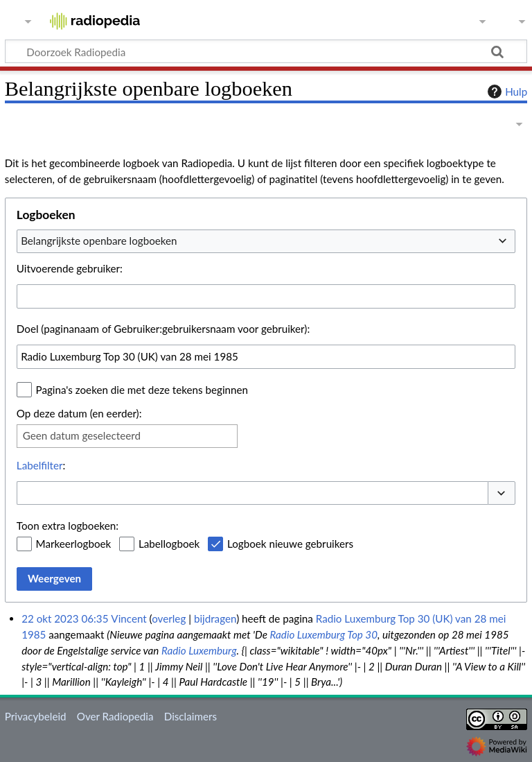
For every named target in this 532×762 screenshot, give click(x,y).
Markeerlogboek (74, 544)
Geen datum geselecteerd (82, 435)
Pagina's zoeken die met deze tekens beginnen (142, 390)
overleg (169, 618)
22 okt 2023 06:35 (65, 618)
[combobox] (266, 241)
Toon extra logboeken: (68, 526)
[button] (502, 493)
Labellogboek (169, 544)
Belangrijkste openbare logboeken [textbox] (99, 241)
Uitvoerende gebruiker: (70, 268)
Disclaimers (190, 716)
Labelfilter (40, 465)
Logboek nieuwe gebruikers (290, 544)
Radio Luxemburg (199, 650)
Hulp (506, 92)
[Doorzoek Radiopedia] (266, 51)
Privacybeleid (36, 716)
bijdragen (215, 618)
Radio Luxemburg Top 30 (324, 634)
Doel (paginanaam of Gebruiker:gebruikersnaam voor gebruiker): (163, 329)
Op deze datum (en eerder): (79, 413)
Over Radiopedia (115, 716)
